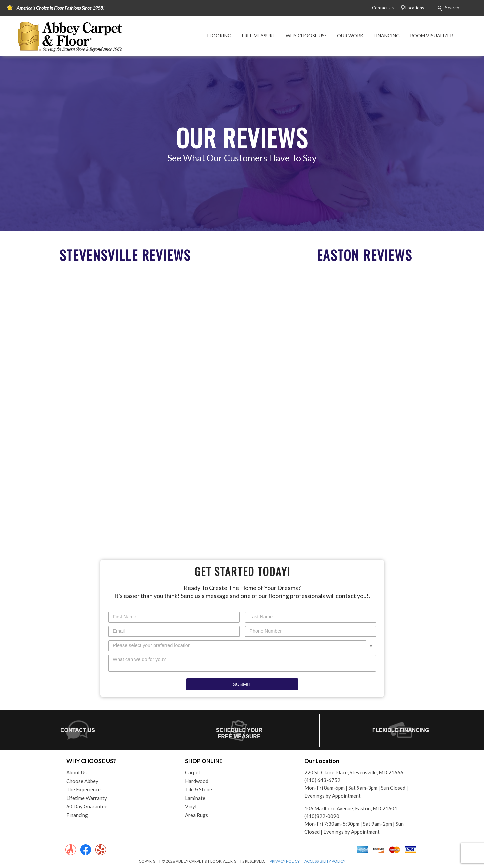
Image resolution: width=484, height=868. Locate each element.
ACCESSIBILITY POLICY (325, 861)
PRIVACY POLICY (285, 861)
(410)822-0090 (322, 816)
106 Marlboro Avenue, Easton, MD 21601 (351, 808)
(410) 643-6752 (322, 780)
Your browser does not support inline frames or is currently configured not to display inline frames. (122, 400)
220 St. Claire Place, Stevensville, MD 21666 (354, 772)
